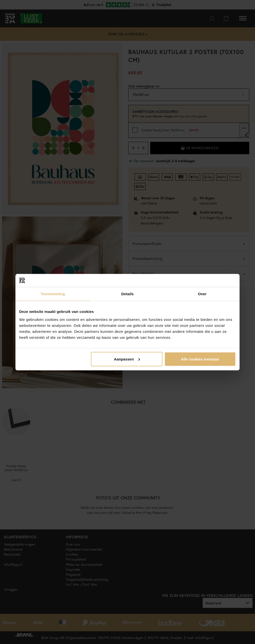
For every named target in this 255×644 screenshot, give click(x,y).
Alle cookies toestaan (200, 359)
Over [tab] (202, 294)
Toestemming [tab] (53, 294)
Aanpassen (127, 359)
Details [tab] (127, 294)
